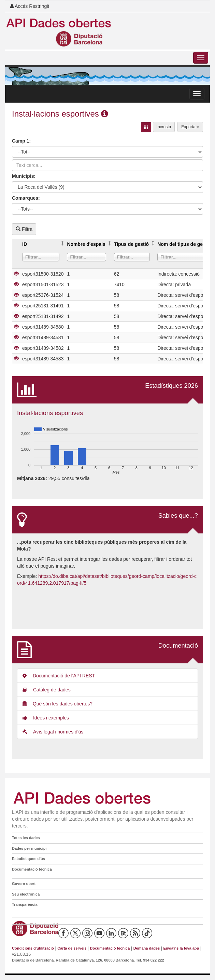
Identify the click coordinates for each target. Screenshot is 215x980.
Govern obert (24, 884)
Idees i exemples (46, 718)
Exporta (190, 127)
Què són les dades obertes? (58, 704)
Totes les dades (26, 838)
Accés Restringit (30, 6)
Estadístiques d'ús (28, 859)
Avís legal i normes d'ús (53, 732)
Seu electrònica (26, 894)
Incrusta (164, 127)
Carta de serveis (72, 948)
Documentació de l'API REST (59, 676)
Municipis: (24, 176)
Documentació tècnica (32, 869)
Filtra (24, 229)
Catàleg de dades (47, 690)
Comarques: (26, 198)
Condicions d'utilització (33, 948)
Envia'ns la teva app (181, 948)
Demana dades (147, 948)
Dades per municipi (29, 848)
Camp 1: (21, 141)
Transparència (25, 904)
